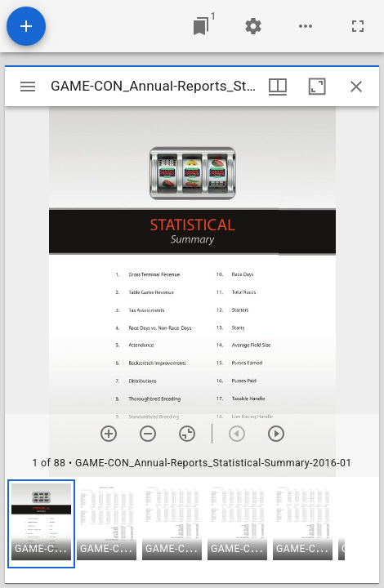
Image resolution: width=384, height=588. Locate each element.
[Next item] (276, 434)
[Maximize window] (317, 87)
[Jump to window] (201, 26)
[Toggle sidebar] (28, 87)
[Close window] (356, 87)
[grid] (192, 530)
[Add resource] (26, 26)
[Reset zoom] (187, 434)
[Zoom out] (148, 434)
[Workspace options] (306, 26)
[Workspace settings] (253, 26)
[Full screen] (358, 26)
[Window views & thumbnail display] (278, 87)
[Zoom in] (109, 434)
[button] (41, 524)
